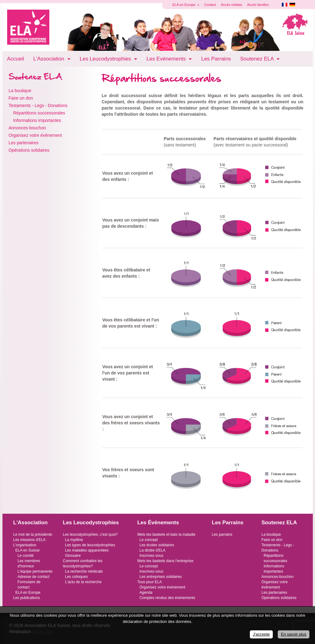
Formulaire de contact (29, 585)
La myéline (74, 540)
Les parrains (222, 534)
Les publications (27, 598)
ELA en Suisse (28, 550)
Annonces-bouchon (27, 128)
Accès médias (232, 5)
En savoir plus (294, 634)
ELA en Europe (28, 593)
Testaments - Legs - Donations (38, 105)
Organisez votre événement (35, 135)
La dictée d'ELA (153, 550)
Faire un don (21, 98)
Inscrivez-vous (152, 556)
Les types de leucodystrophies (90, 545)
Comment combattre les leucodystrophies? (83, 563)
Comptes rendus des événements (167, 598)
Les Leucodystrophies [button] (106, 59)
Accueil (16, 59)
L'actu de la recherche (83, 582)
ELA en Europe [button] (184, 5)
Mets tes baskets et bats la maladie (166, 534)
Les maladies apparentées (87, 550)
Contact (210, 5)
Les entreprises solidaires (161, 577)
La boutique (20, 91)
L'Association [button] (49, 59)
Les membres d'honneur (29, 563)
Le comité (26, 556)
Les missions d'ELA (29, 540)
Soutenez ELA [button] (258, 59)
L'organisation (25, 545)
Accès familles (258, 5)
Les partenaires (24, 143)
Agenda (146, 593)
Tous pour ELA (150, 582)
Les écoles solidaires (157, 545)
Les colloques (76, 577)
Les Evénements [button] (167, 59)
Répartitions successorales (39, 113)
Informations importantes (37, 120)
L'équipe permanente (35, 571)
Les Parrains (216, 59)
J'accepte (261, 634)
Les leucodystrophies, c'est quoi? (90, 534)
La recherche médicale (84, 571)
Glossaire (73, 556)
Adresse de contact (34, 577)
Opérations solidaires (29, 150)
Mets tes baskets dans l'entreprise (166, 561)
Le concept (149, 540)
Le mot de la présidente (33, 534)
